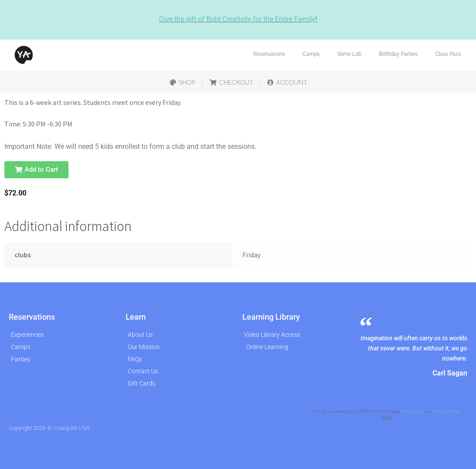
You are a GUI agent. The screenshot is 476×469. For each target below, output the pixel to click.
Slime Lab (349, 54)
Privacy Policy (413, 411)
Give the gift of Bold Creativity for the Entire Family (237, 19)
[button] (36, 170)
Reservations (269, 54)
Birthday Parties (398, 54)
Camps (311, 54)
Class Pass (448, 54)
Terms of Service (446, 411)
